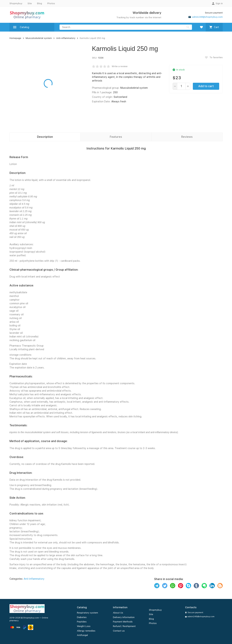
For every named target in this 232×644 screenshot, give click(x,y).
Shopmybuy (16, 3)
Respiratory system (87, 613)
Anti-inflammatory (66, 38)
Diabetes (82, 617)
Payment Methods (123, 622)
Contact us (119, 631)
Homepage (15, 38)
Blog (40, 3)
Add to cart (206, 86)
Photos (51, 3)
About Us (118, 613)
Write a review (120, 66)
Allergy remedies (86, 631)
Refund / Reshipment (124, 626)
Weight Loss (84, 626)
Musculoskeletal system (39, 38)
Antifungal (82, 635)
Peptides (82, 622)
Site (30, 3)
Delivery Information (124, 617)
